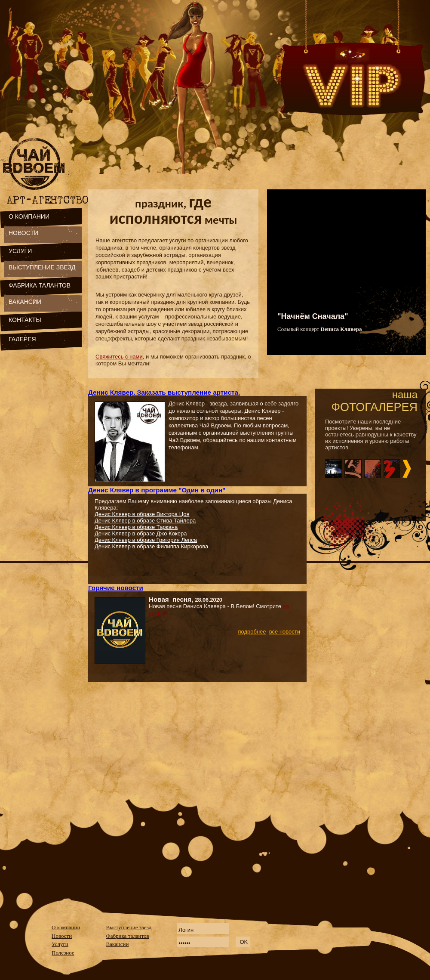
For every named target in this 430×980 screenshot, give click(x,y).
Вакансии (117, 944)
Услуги (60, 944)
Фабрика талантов (127, 936)
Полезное (63, 953)
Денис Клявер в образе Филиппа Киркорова (151, 546)
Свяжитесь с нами (119, 357)
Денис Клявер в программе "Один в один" (157, 490)
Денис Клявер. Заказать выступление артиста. (164, 392)
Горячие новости (116, 588)
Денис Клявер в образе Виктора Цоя (142, 514)
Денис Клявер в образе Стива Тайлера (145, 521)
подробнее (252, 632)
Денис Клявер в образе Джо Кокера (141, 533)
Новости (62, 936)
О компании (66, 927)
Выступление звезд (129, 927)
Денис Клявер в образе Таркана (136, 527)
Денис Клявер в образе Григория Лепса (146, 540)
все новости (285, 632)
